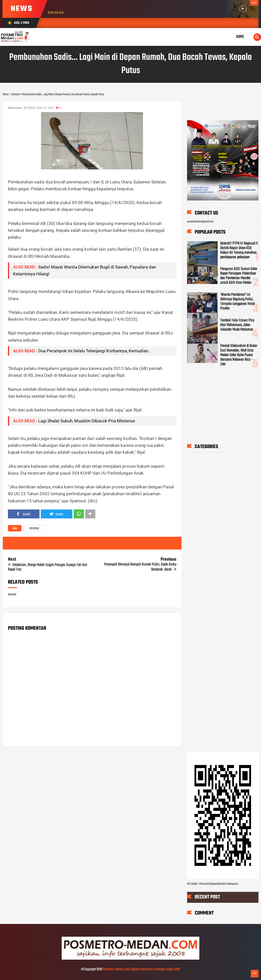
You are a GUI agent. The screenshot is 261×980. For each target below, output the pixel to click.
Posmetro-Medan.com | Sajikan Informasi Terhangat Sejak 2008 (141, 969)
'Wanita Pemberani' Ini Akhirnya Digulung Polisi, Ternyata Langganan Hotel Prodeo (237, 302)
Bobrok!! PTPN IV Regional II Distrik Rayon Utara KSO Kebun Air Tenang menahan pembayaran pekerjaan (239, 250)
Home (240, 37)
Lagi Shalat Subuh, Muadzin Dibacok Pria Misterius (87, 421)
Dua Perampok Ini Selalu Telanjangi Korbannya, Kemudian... (95, 351)
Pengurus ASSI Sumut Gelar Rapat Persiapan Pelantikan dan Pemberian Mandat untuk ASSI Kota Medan (239, 276)
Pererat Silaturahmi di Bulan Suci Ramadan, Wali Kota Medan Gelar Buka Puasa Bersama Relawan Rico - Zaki (239, 355)
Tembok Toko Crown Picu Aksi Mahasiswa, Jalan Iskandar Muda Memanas (237, 325)
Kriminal (34, 529)
